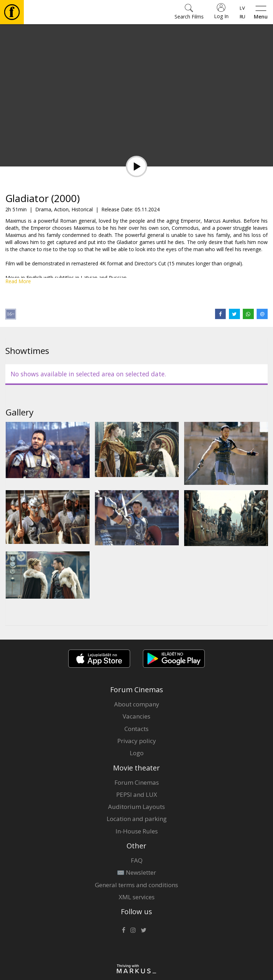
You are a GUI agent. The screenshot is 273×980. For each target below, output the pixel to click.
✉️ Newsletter (136, 872)
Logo (137, 753)
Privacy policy (137, 741)
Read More (18, 281)
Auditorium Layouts (136, 807)
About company (137, 704)
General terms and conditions (136, 885)
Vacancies (136, 716)
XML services (137, 897)
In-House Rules (137, 831)
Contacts (136, 729)
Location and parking (137, 819)
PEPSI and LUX (137, 794)
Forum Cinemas (137, 782)
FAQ (137, 860)
